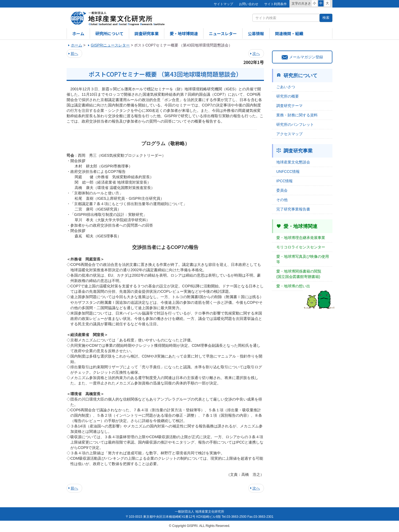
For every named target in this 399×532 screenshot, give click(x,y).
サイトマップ (223, 4)
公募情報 (256, 33)
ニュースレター (223, 33)
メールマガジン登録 (302, 57)
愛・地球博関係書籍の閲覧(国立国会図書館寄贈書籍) (299, 274)
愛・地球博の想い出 (293, 286)
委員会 (282, 190)
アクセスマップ (289, 134)
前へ (74, 53)
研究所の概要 (288, 96)
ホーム (78, 33)
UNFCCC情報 (288, 172)
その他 (282, 200)
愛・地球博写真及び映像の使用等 (303, 259)
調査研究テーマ (289, 106)
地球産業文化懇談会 (293, 162)
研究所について (109, 33)
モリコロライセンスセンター (301, 247)
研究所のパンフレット (295, 124)
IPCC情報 (284, 181)
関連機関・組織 (289, 33)
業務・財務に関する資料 (297, 115)
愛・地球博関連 (184, 33)
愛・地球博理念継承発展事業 (301, 238)
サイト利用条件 (275, 4)
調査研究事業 (147, 33)
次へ (256, 53)
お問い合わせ (249, 4)
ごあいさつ (286, 87)
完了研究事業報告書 (293, 209)
